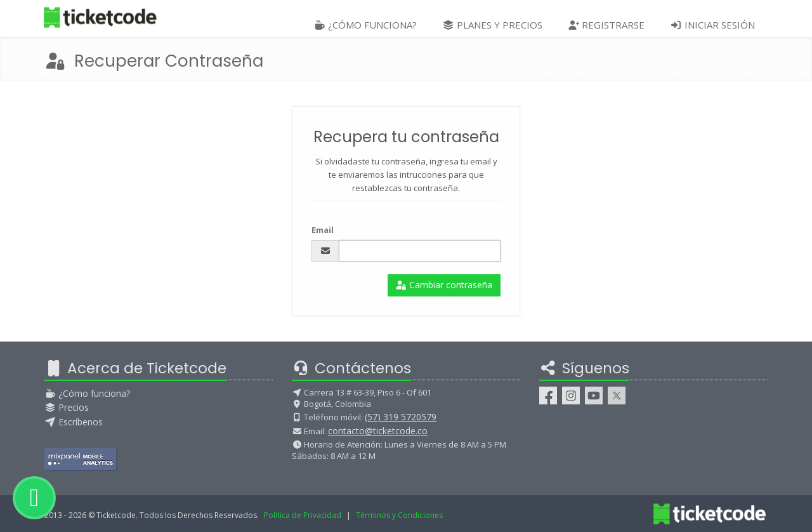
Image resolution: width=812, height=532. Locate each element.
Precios (67, 407)
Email (323, 230)
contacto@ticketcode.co (378, 431)
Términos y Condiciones (399, 515)
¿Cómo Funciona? (365, 25)
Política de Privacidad (303, 515)
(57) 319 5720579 (401, 417)
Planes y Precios (492, 25)
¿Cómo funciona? (87, 393)
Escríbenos (74, 422)
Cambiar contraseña (444, 285)
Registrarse (606, 25)
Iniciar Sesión (712, 25)
